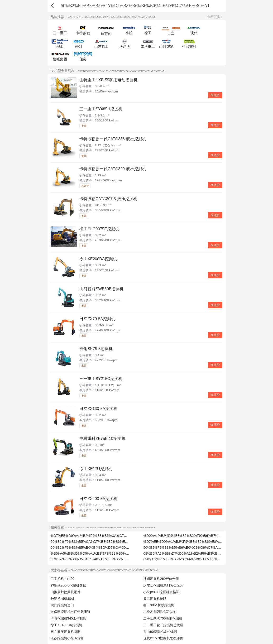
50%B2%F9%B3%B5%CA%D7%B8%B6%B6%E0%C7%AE (96, 542)
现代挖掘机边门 (62, 605)
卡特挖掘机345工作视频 (68, 618)
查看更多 (214, 17)
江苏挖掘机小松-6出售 (67, 638)
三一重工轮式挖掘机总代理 (163, 625)
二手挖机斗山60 (62, 579)
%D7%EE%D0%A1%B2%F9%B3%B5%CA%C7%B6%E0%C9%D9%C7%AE (109, 536)
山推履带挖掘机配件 (66, 592)
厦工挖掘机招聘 (155, 599)
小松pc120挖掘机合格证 (161, 592)
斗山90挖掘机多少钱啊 (160, 632)
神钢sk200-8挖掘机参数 (68, 585)
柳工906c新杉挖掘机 (159, 605)
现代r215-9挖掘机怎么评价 (163, 638)
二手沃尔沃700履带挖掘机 (163, 618)
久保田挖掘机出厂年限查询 (71, 612)
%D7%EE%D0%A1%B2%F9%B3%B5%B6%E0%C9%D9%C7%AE (194, 542)
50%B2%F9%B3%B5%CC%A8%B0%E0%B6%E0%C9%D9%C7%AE (104, 559)
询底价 (215, 95)
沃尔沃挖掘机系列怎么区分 (163, 585)
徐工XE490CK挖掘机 (66, 625)
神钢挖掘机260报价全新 (161, 579)
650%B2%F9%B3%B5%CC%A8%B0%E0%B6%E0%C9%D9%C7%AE (197, 559)
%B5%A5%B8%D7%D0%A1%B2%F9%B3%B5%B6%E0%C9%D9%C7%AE (109, 553)
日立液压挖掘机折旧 (66, 632)
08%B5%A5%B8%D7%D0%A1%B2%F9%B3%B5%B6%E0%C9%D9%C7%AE (203, 553)
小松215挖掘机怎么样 (159, 612)
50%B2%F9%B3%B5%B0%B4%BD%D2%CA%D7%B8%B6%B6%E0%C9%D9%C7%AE (118, 548)
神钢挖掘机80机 (62, 599)
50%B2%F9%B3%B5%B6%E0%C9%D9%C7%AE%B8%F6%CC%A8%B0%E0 (203, 548)
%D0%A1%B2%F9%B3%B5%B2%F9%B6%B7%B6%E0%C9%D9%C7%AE (201, 536)
